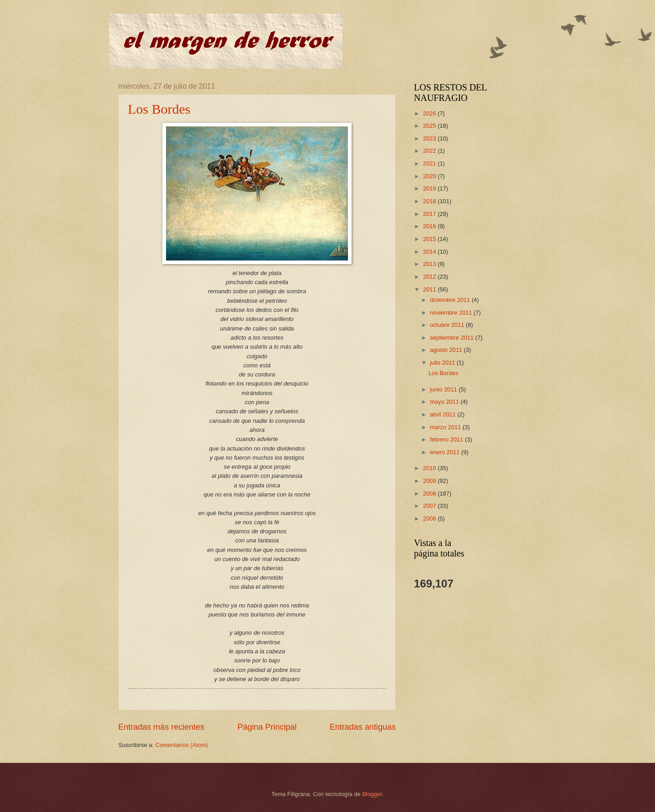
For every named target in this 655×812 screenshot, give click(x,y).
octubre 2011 (448, 325)
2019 (430, 188)
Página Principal (267, 727)
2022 (430, 151)
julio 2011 (443, 363)
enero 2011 (446, 452)
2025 (430, 126)
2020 (430, 176)
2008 (430, 494)
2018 (430, 201)
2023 (430, 138)
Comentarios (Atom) (182, 745)
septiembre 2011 (453, 338)
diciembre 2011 (451, 300)
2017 (430, 214)
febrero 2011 (447, 439)
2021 (430, 163)
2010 (430, 468)
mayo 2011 (445, 402)
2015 (430, 239)
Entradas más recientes (161, 727)
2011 (430, 289)
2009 (430, 481)
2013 (430, 264)
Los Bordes (159, 109)
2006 (430, 519)
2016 (430, 226)
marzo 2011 (446, 427)
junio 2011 (444, 389)
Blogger (372, 794)
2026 (430, 113)
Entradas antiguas (363, 727)
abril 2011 (443, 414)
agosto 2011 (447, 350)
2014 (430, 252)
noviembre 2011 (452, 313)
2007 (430, 506)
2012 (430, 277)
